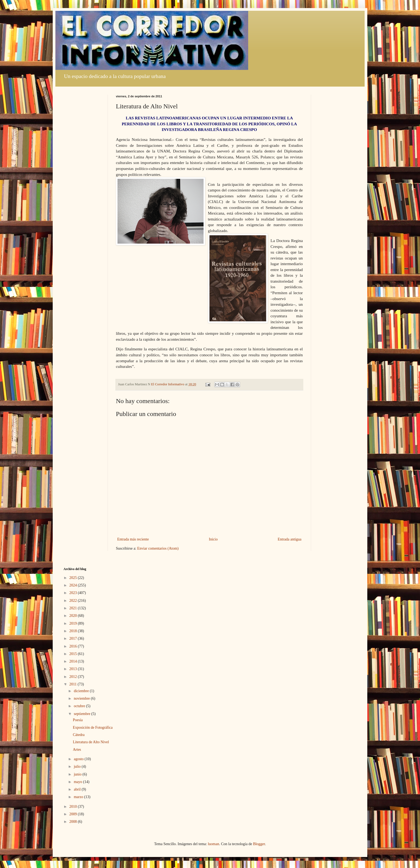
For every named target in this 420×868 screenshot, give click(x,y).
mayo (78, 782)
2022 (74, 601)
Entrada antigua (290, 539)
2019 (74, 623)
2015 (74, 654)
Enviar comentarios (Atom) (158, 548)
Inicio (213, 539)
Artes (77, 750)
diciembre (82, 691)
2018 (74, 631)
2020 (74, 616)
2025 (74, 578)
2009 (74, 814)
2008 (74, 822)
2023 (74, 593)
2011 (74, 684)
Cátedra (79, 735)
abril (78, 789)
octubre (80, 706)
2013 (74, 669)
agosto (79, 759)
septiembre (82, 714)
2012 (74, 677)
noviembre (82, 698)
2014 (74, 661)
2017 (74, 638)
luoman (213, 844)
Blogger (259, 844)
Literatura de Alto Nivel (91, 742)
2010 (74, 807)
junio (78, 774)
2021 (74, 608)
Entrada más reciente (133, 539)
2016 (74, 646)
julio (78, 766)
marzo (79, 797)
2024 (74, 585)
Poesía (78, 720)
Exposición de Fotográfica (93, 728)
